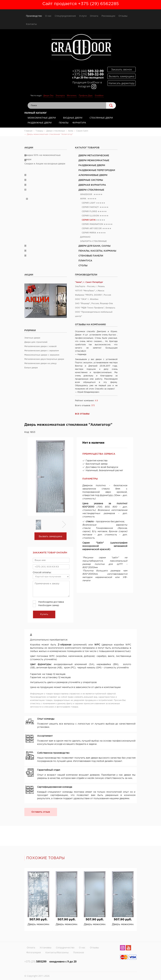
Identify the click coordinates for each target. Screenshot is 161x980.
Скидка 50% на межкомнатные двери (42, 157)
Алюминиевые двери (93, 175)
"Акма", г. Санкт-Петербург (89, 282)
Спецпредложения (65, 16)
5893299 (35, 961)
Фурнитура (79, 123)
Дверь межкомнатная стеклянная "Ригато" (95, 924)
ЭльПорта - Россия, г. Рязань (90, 287)
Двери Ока (48, 95)
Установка (46, 947)
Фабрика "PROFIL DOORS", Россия (93, 295)
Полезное (79, 952)
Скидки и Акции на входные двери (45, 164)
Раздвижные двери (40, 123)
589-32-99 (88, 71)
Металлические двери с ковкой (40, 346)
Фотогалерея (34, 952)
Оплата (94, 16)
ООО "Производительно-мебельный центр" (94, 314)
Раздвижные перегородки (97, 170)
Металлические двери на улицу (40, 363)
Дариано (85, 237)
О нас (48, 16)
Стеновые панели (91, 256)
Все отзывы (82, 414)
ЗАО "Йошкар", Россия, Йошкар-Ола (94, 304)
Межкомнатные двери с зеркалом (42, 355)
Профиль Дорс (86, 95)
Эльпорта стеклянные (93, 241)
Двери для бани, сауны (94, 246)
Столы (83, 266)
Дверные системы (91, 180)
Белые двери (31, 368)
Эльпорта (60, 95)
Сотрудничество (65, 947)
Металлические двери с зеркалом (42, 351)
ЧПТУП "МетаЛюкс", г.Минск (90, 291)
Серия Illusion (90, 216)
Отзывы (123, 16)
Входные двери (73, 118)
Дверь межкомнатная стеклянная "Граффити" (38, 924)
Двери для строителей (36, 342)
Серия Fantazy (90, 207)
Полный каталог (36, 113)
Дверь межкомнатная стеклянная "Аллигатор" (67, 924)
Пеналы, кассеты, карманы (97, 251)
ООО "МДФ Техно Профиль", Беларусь (95, 308)
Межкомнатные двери (42, 118)
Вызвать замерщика (50, 537)
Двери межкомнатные (94, 160)
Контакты (31, 24)
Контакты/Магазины (57, 952)
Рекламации (108, 16)
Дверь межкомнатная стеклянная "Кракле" (123, 924)
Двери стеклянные (91, 190)
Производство (34, 16)
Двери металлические (94, 156)
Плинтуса (85, 261)
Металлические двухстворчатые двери (44, 359)
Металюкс (72, 95)
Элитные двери (32, 338)
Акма (83, 199)
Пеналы (64, 123)
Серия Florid (89, 212)
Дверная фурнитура (92, 185)
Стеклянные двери (101, 118)
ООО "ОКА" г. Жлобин (87, 299)
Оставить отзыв (41, 812)
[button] (133, 899)
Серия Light (89, 203)
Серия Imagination (92, 224)
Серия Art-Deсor (92, 229)
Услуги (83, 16)
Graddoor (99, 95)
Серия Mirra (89, 233)
